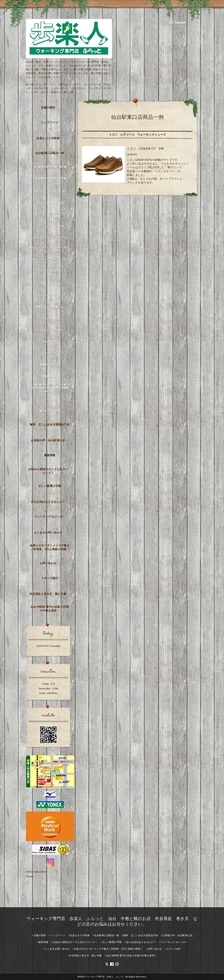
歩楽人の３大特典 (48, 138)
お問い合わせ (48, 563)
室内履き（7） (50, 376)
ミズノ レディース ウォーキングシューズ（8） (50, 249)
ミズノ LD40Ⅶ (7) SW (145, 149)
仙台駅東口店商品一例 (50, 153)
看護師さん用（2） (50, 365)
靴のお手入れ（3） (50, 411)
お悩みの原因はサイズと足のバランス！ (48, 471)
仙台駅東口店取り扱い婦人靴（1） (50, 168)
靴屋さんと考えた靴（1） (50, 307)
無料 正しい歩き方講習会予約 (50, 424)
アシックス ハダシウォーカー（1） (50, 215)
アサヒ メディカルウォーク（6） (50, 272)
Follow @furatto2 (37, 872)
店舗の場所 (48, 107)
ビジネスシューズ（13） (50, 330)
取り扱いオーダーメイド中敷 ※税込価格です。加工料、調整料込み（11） (50, 388)
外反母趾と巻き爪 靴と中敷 (48, 594)
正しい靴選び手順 (50, 486)
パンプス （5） (50, 318)
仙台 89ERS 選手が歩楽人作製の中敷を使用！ (50, 609)
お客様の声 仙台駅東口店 (48, 440)
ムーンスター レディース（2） (50, 238)
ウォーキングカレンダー (50, 517)
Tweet (30, 876)
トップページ (50, 122)
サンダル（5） (50, 353)
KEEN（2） (50, 342)
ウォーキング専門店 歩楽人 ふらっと (105, 977)
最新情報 (50, 455)
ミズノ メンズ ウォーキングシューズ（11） (50, 261)
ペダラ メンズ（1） (50, 284)
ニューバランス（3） (50, 295)
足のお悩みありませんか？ (48, 502)
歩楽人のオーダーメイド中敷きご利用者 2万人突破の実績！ (50, 547)
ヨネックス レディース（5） (50, 191)
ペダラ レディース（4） (50, 226)
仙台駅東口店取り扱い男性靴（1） (50, 180)
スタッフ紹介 (50, 578)
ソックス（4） (50, 399)
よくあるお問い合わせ (48, 532)
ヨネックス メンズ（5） (50, 203)
